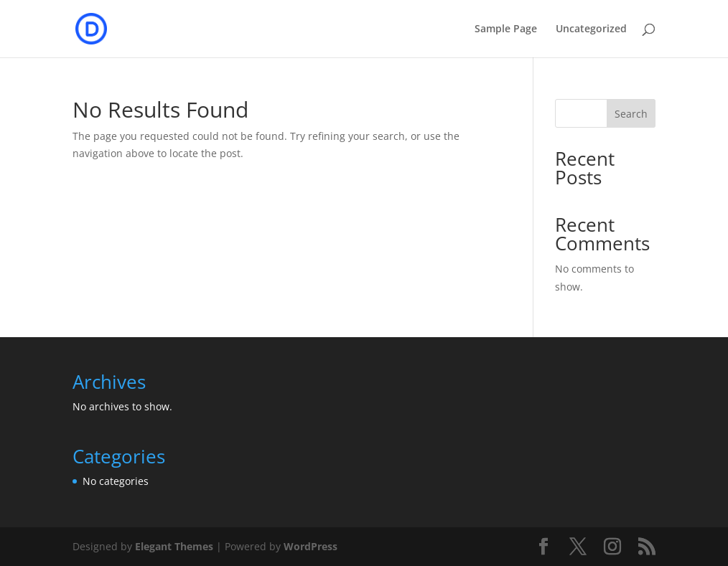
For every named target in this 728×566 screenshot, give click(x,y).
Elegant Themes (174, 546)
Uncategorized (591, 29)
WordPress (311, 546)
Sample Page (506, 29)
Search (631, 114)
